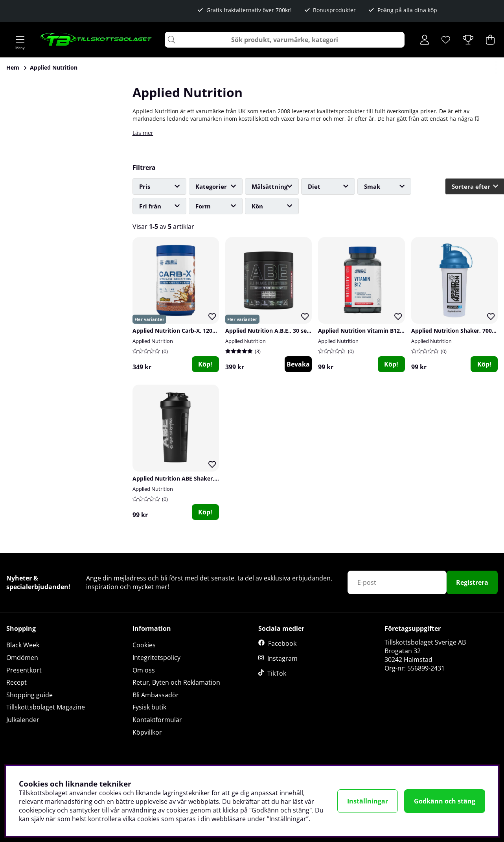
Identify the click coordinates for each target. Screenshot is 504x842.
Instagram (282, 658)
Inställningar (368, 801)
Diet (314, 186)
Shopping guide (29, 695)
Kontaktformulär (157, 720)
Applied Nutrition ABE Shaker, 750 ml (183, 478)
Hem (13, 67)
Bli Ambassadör (156, 695)
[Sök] (285, 40)
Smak (372, 186)
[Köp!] (391, 364)
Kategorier (211, 186)
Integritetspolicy (156, 658)
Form (203, 206)
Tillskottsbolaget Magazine (46, 707)
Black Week (23, 645)
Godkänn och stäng (445, 801)
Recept (17, 682)
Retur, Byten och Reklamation (176, 682)
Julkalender (23, 720)
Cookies (144, 645)
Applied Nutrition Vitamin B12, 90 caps (371, 331)
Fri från (150, 206)
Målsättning (269, 186)
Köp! (205, 364)
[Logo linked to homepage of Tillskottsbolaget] (96, 40)
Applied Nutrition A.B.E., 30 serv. (269, 331)
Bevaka (298, 364)
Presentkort (24, 670)
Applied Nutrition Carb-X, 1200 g (176, 331)
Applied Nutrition (54, 67)
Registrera (472, 582)
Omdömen (22, 658)
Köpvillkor (147, 732)
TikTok (277, 673)
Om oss (144, 670)
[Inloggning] (425, 40)
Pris (145, 186)
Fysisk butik (149, 707)
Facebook (282, 643)
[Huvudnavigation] (20, 40)
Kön (257, 206)
